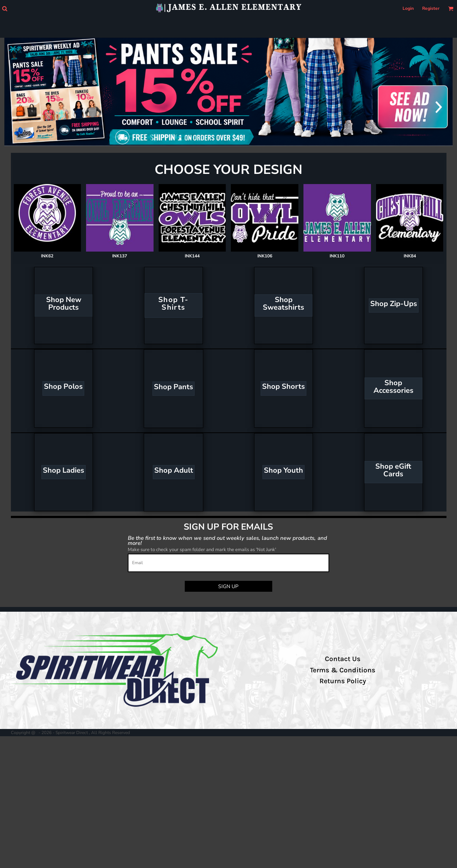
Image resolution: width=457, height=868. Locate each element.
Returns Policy (343, 681)
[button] (5, 9)
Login (408, 8)
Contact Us (343, 659)
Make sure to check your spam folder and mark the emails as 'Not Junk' (202, 550)
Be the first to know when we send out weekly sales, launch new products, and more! (227, 540)
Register (431, 8)
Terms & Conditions (343, 670)
